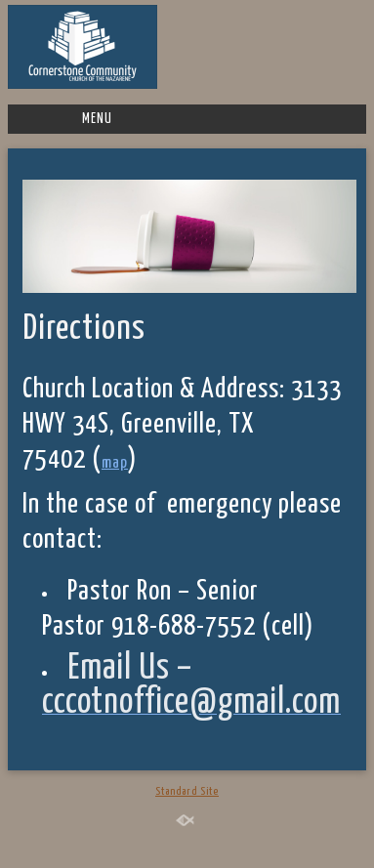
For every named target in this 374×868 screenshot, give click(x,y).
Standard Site (187, 791)
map (115, 463)
